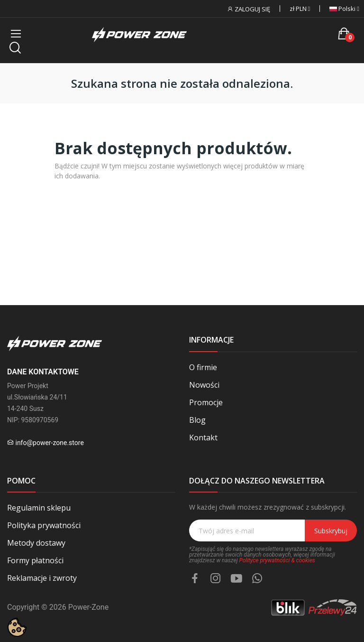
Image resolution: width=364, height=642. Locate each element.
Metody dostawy (36, 543)
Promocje (206, 402)
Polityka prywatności (44, 525)
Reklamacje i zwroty (42, 578)
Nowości (204, 385)
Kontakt (203, 437)
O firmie (203, 367)
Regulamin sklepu (39, 508)
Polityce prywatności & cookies (277, 560)
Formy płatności (35, 560)
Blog (197, 420)
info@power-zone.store (49, 443)
